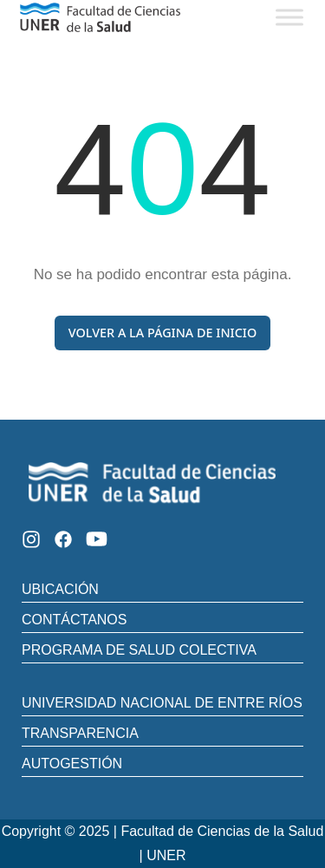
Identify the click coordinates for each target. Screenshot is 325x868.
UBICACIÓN (60, 589)
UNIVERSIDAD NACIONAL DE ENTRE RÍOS (162, 703)
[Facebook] (63, 539)
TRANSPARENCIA (80, 733)
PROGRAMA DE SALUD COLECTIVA (139, 650)
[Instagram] (31, 539)
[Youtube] (97, 539)
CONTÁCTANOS (74, 620)
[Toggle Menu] (289, 17)
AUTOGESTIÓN (72, 764)
